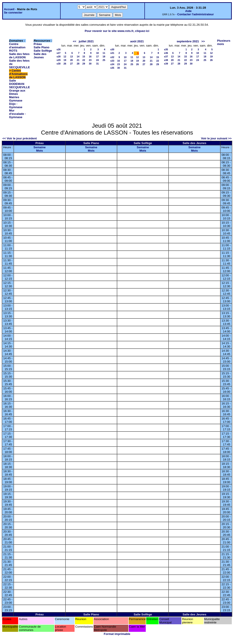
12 (65, 57)
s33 (112, 61)
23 (90, 60)
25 (104, 60)
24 (98, 60)
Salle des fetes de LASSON (19, 56)
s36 (166, 53)
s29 (59, 60)
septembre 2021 (188, 41)
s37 (166, 57)
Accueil (9, 9)
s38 (166, 60)
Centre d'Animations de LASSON (18, 74)
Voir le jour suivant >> (216, 138)
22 (84, 60)
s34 (112, 64)
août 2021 (137, 41)
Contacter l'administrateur (195, 14)
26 (65, 64)
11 (104, 53)
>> (203, 41)
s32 (112, 57)
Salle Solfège (43, 51)
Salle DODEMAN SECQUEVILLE (19, 84)
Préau (38, 44)
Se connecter (13, 13)
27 (71, 64)
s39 (166, 64)
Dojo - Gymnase (16, 105)
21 (78, 60)
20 (71, 60)
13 (71, 57)
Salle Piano (41, 47)
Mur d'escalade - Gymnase (17, 114)
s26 (59, 49)
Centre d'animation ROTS (17, 47)
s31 (112, 53)
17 (98, 57)
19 (65, 60)
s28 (59, 57)
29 (84, 64)
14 (78, 57)
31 (98, 64)
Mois (40, 151)
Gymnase (16, 101)
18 (104, 57)
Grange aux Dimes (17, 92)
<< (75, 41)
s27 (59, 53)
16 (90, 57)
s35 (112, 68)
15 (84, 57)
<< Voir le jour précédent (20, 138)
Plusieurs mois (224, 42)
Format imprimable (117, 634)
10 (98, 53)
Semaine (39, 147)
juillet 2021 (86, 41)
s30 (59, 64)
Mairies (14, 97)
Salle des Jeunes (40, 56)
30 (90, 64)
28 (78, 64)
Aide (188, 11)
